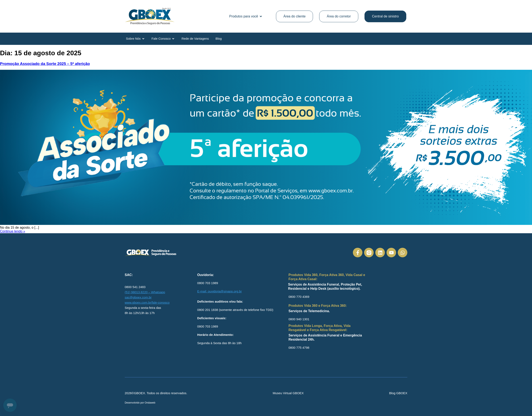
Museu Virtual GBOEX (288, 393)
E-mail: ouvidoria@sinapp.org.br (220, 291)
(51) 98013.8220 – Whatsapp (145, 292)
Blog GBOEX (398, 393)
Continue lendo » (13, 231)
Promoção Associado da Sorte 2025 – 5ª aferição (45, 64)
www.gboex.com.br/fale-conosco (147, 302)
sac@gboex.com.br (138, 297)
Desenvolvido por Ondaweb (140, 403)
